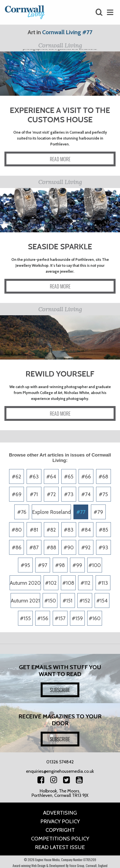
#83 (69, 530)
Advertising (60, 813)
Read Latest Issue (60, 847)
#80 (17, 530)
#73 (69, 494)
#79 (98, 512)
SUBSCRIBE (60, 690)
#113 (103, 583)
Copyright (60, 830)
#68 (103, 477)
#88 (51, 547)
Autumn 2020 (25, 583)
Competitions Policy (60, 839)
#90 (69, 547)
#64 (51, 477)
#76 (22, 512)
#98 (60, 565)
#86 (17, 547)
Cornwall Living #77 (67, 32)
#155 (25, 618)
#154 (102, 601)
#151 (68, 601)
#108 (68, 583)
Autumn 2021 (25, 601)
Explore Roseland (51, 512)
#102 (51, 583)
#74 (86, 494)
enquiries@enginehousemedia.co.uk (60, 771)
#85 (103, 530)
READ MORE (60, 159)
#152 (85, 601)
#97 (43, 565)
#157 (60, 618)
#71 (34, 494)
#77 (81, 512)
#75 (103, 494)
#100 (95, 565)
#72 (51, 494)
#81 (34, 530)
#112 (86, 583)
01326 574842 (60, 762)
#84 (86, 530)
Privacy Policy (60, 821)
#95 (25, 565)
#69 (17, 494)
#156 (43, 618)
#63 (34, 477)
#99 (77, 565)
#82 (51, 530)
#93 (103, 547)
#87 (34, 547)
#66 (86, 477)
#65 (69, 477)
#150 (50, 601)
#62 (17, 477)
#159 (77, 618)
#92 (86, 547)
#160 (95, 618)
